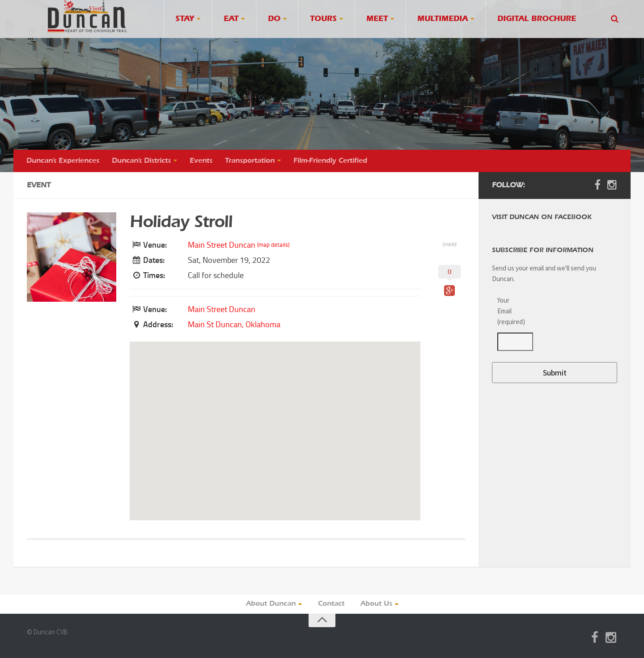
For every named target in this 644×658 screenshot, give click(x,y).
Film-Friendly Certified (330, 161)
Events (201, 161)
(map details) (273, 245)
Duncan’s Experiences (63, 161)
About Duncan (271, 604)
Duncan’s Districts (141, 161)
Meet (377, 19)
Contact (331, 604)
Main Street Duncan (222, 245)
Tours (323, 19)
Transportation (250, 161)
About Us (376, 604)
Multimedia (443, 19)
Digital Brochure (537, 19)
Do (274, 19)
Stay (185, 19)
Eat (231, 19)
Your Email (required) (510, 311)
